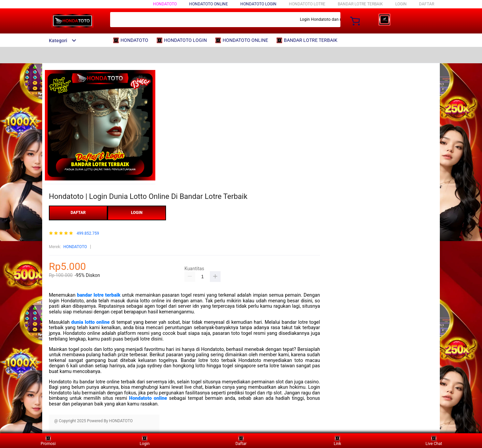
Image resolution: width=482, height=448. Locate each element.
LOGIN (401, 4)
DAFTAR (427, 4)
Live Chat (434, 440)
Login (145, 440)
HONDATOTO (165, 4)
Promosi (48, 440)
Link (337, 440)
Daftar (241, 440)
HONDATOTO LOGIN (258, 4)
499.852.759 (88, 234)
